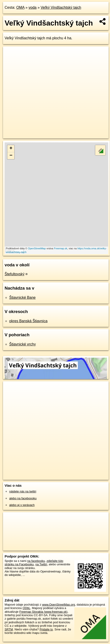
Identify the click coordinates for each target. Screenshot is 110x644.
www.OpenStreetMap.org (59, 605)
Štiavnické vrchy (23, 344)
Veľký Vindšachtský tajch (61, 7)
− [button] (11, 156)
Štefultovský (14, 274)
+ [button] (11, 149)
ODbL (26, 608)
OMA (20, 7)
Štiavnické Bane (22, 298)
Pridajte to (46, 629)
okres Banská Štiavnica (28, 321)
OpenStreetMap (37, 248)
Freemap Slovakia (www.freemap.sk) (43, 612)
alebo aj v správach (22, 505)
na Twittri (41, 564)
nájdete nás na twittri (23, 491)
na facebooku (36, 561)
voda (33, 7)
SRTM (9, 629)
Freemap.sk (61, 248)
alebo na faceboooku (23, 498)
